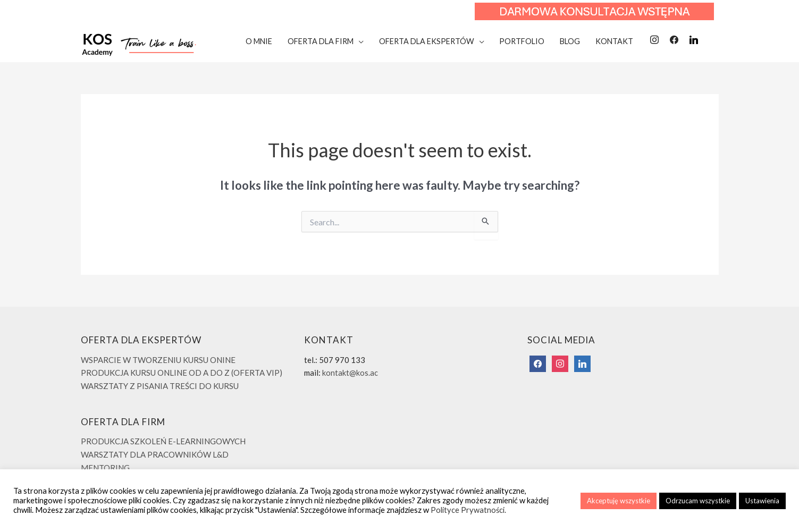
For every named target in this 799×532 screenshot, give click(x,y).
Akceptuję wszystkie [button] (619, 501)
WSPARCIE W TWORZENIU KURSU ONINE (158, 360)
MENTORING (105, 468)
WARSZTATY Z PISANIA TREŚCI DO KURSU (160, 386)
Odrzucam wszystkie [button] (698, 501)
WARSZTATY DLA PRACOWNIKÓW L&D (155, 454)
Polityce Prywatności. (468, 510)
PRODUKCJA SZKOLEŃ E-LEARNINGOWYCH (163, 441)
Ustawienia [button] (762, 501)
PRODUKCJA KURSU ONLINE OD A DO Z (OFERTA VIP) (182, 373)
